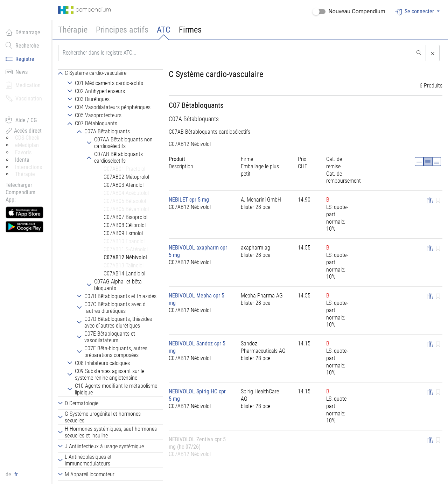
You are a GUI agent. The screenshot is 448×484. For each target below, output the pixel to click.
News (17, 72)
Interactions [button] (29, 167)
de (9, 474)
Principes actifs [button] (122, 30)
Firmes (190, 30)
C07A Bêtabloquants (194, 119)
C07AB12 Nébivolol (190, 144)
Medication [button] (23, 85)
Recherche (22, 45)
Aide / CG (21, 120)
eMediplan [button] (27, 145)
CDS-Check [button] (27, 138)
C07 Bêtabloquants (196, 105)
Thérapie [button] (73, 30)
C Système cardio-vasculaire (216, 74)
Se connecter (415, 12)
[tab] (111, 73)
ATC (164, 30)
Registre (20, 59)
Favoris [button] (23, 152)
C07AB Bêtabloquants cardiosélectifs (209, 132)
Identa (22, 160)
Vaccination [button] (24, 98)
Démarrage (23, 32)
